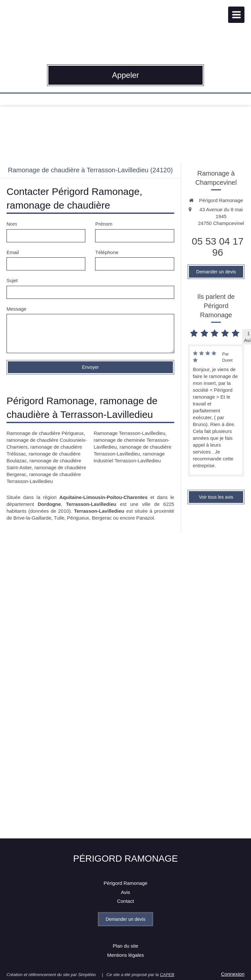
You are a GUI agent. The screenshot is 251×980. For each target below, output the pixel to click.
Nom (12, 224)
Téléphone (107, 252)
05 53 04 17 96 (218, 247)
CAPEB (167, 975)
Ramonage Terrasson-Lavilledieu (129, 433)
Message (17, 309)
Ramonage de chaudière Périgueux (45, 433)
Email (13, 252)
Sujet (12, 280)
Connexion (233, 974)
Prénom (104, 224)
